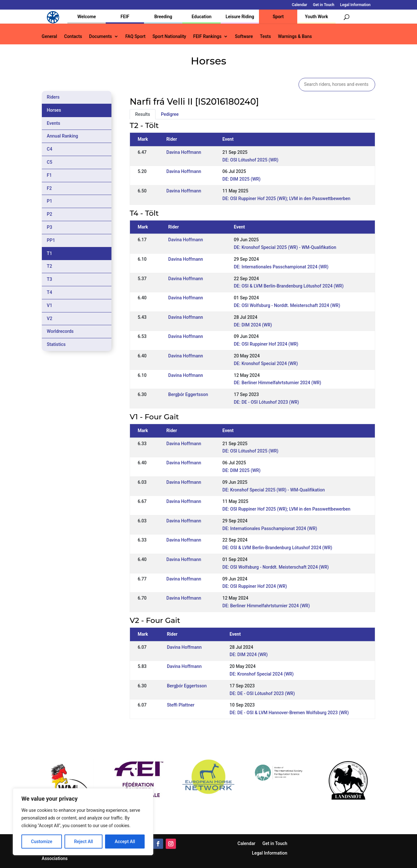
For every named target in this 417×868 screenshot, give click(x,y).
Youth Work (316, 17)
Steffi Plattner (181, 705)
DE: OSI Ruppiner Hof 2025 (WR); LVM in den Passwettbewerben (287, 198)
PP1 (51, 240)
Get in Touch (324, 5)
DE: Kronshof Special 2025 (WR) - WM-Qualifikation (285, 247)
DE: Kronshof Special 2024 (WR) (266, 363)
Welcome (87, 17)
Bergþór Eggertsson (188, 394)
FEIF (125, 17)
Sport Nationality (169, 37)
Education (201, 17)
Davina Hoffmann (184, 152)
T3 (50, 279)
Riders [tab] (53, 97)
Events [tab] (54, 123)
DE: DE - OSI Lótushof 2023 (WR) (266, 402)
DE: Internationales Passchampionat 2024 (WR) (281, 267)
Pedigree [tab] (170, 114)
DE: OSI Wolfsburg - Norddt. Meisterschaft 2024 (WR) (287, 305)
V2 (50, 318)
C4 (50, 149)
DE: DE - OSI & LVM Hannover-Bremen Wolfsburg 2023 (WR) (289, 713)
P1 (50, 201)
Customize (42, 842)
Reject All (83, 842)
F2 (49, 188)
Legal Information (355, 5)
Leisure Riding (240, 17)
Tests (265, 37)
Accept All (125, 842)
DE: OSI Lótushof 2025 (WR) (250, 160)
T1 (50, 253)
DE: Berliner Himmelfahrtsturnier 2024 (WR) (277, 383)
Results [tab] (143, 114)
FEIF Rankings (207, 37)
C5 (50, 162)
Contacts (73, 37)
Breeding (163, 17)
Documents (101, 37)
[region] (83, 822)
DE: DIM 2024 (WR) (253, 325)
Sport (278, 17)
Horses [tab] (54, 110)
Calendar (299, 5)
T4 (50, 292)
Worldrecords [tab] (60, 331)
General (49, 37)
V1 (50, 305)
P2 (50, 214)
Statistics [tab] (56, 344)
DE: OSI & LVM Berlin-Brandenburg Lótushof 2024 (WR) (289, 286)
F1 (49, 175)
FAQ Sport (136, 37)
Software (244, 37)
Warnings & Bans (295, 37)
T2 (50, 266)
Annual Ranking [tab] (63, 136)
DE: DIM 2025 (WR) (242, 179)
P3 (50, 227)
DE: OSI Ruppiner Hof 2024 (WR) (266, 344)
